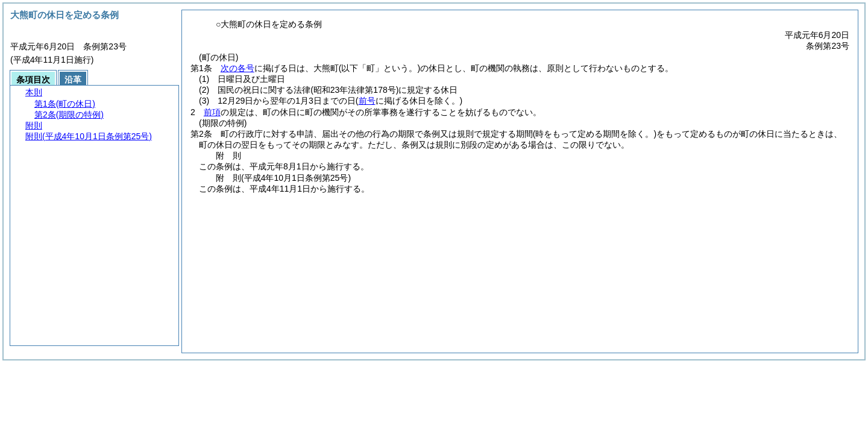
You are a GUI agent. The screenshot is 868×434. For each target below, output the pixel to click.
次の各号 (237, 68)
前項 (212, 112)
